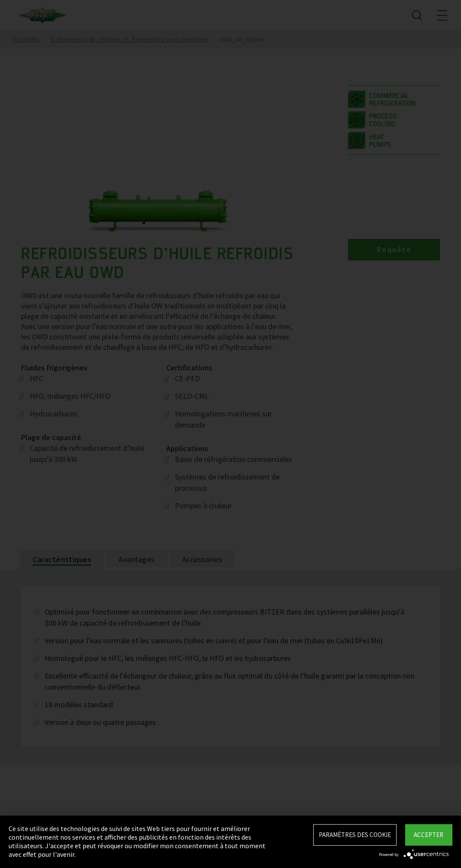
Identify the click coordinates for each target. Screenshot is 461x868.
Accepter (429, 835)
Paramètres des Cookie (355, 835)
